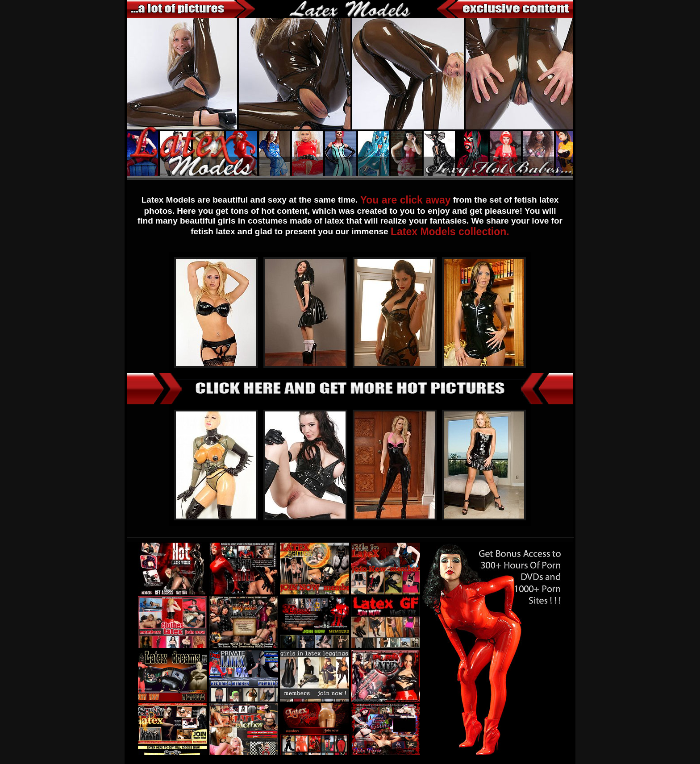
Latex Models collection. (450, 232)
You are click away (406, 200)
